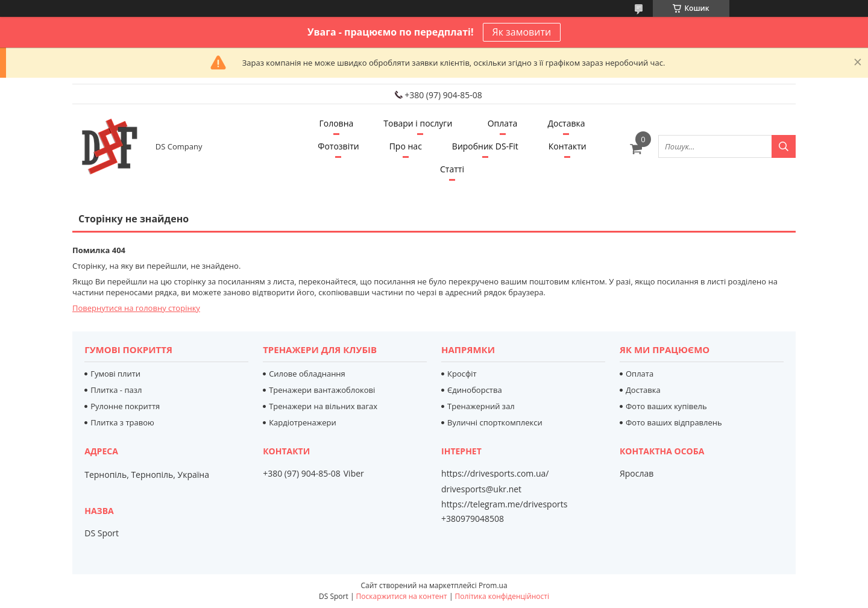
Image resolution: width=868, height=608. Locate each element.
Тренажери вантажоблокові (322, 390)
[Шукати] (784, 146)
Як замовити (522, 32)
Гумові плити (115, 374)
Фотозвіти (338, 146)
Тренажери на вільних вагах (323, 406)
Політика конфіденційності (502, 596)
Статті (452, 169)
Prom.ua (493, 585)
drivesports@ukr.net (481, 489)
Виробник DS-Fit (485, 146)
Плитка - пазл (116, 390)
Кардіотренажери (303, 422)
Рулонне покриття (125, 406)
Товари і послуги (418, 123)
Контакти (568, 146)
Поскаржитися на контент (402, 596)
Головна (336, 123)
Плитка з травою (122, 422)
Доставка (566, 123)
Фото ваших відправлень (674, 422)
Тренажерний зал (481, 406)
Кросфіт (462, 374)
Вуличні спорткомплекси (495, 422)
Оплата (503, 123)
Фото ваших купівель (666, 406)
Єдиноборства (475, 390)
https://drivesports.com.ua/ (495, 474)
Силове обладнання (307, 374)
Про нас (406, 146)
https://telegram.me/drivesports (504, 504)
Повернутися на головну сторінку (136, 308)
